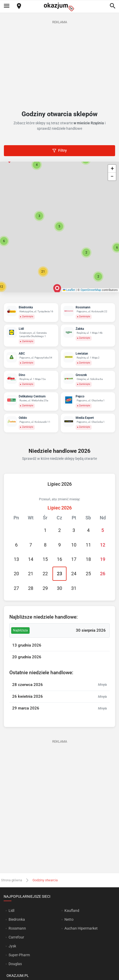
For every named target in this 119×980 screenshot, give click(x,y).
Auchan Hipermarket (81, 928)
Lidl (11, 911)
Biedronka (17, 919)
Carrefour (16, 937)
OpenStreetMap (91, 290)
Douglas (15, 964)
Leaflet (69, 290)
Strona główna (12, 880)
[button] (59, 226)
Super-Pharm (19, 955)
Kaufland (72, 911)
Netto (69, 919)
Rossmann (17, 928)
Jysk (12, 946)
